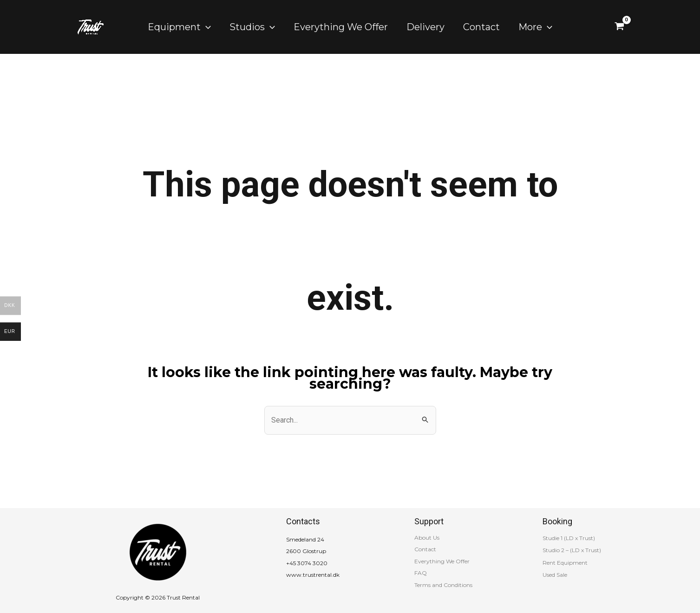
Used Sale (555, 575)
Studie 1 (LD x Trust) (569, 538)
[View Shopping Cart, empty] (619, 27)
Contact (425, 549)
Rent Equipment (565, 563)
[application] (206, 27)
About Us (427, 538)
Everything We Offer (442, 561)
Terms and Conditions (443, 585)
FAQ (421, 573)
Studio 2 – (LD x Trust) (572, 550)
